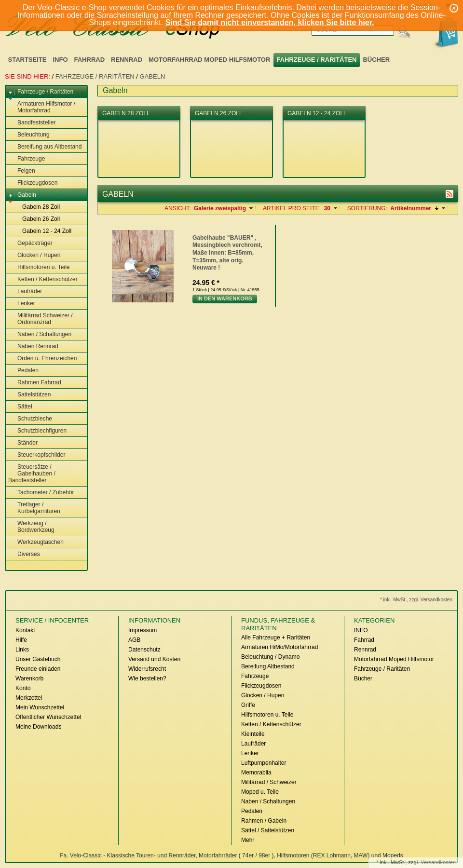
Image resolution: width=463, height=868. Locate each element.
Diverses (24, 555)
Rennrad (127, 60)
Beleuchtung (29, 135)
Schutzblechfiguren (37, 431)
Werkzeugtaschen (36, 542)
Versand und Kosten (154, 659)
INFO (60, 60)
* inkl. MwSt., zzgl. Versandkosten (416, 600)
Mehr (248, 840)
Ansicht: (178, 208)
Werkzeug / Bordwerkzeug (31, 527)
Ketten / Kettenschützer (43, 280)
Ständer (23, 443)
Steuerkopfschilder (37, 455)
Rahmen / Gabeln (264, 821)
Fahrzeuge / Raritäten (316, 60)
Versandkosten (438, 862)
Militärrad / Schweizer (269, 782)
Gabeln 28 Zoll (36, 207)
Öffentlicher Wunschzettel (48, 717)
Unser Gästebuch (38, 659)
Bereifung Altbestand (268, 666)
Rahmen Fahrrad (35, 383)
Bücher (376, 60)
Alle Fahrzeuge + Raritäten (276, 637)
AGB (134, 640)
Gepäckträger (30, 244)
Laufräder (25, 292)
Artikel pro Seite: (292, 208)
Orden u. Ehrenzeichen (42, 359)
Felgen (22, 171)
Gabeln (153, 76)
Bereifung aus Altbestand (45, 147)
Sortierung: (367, 208)
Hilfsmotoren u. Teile (39, 268)
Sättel (20, 407)
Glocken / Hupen (34, 256)
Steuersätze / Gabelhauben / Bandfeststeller (32, 474)
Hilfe (21, 640)
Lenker (22, 304)
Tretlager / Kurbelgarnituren (34, 508)
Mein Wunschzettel (40, 707)
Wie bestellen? (147, 678)
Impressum (143, 630)
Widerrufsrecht (147, 669)
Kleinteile (253, 734)
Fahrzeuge (27, 159)
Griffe (248, 705)
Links (22, 650)
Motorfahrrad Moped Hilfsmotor (209, 60)
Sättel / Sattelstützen (268, 830)
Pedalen (23, 371)
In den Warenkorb (225, 298)
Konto (23, 688)
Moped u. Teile (260, 792)
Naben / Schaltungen (40, 335)
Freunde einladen (38, 669)
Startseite (27, 60)
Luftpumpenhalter (264, 763)
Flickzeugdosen (33, 183)
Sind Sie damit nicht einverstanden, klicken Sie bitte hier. (270, 22)
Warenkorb (29, 678)
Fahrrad (90, 60)
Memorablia (256, 773)
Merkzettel (29, 698)
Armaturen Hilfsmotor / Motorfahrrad (42, 107)
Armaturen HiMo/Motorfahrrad (279, 647)
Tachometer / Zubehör (41, 493)
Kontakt (25, 630)
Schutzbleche (30, 419)
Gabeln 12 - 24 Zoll (42, 231)
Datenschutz (144, 650)
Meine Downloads (38, 727)
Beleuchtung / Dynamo (270, 657)
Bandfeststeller (32, 123)
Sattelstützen (29, 395)
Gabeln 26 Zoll (36, 219)
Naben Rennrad (33, 347)
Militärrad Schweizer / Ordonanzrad (41, 319)
